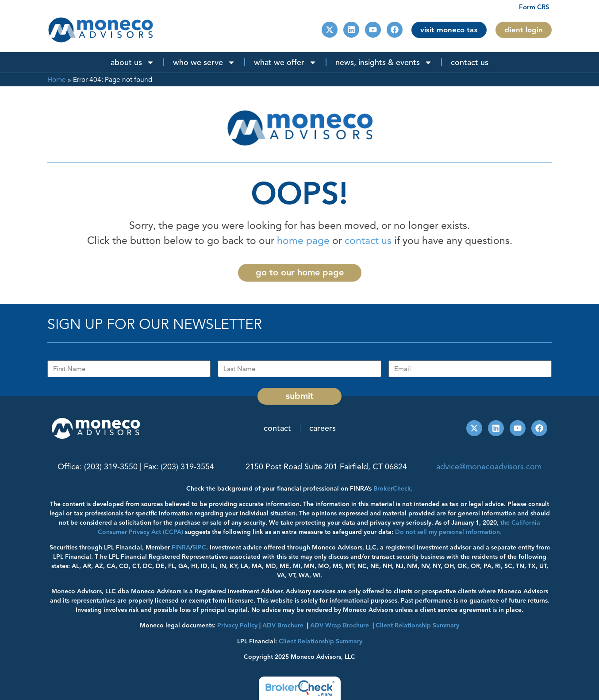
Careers (323, 428)
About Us (132, 62)
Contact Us (470, 62)
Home (57, 79)
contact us (368, 241)
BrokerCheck (392, 489)
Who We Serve (204, 62)
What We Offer (285, 62)
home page (303, 241)
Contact (277, 428)
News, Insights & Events (384, 62)
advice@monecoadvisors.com (489, 467)
